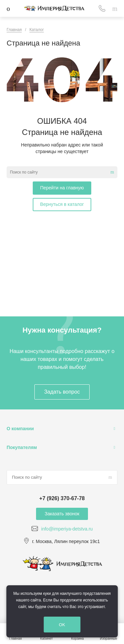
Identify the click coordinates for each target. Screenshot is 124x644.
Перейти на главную (62, 188)
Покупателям (22, 447)
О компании (20, 429)
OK (62, 625)
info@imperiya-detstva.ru (67, 529)
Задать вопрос (62, 392)
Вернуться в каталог (62, 204)
